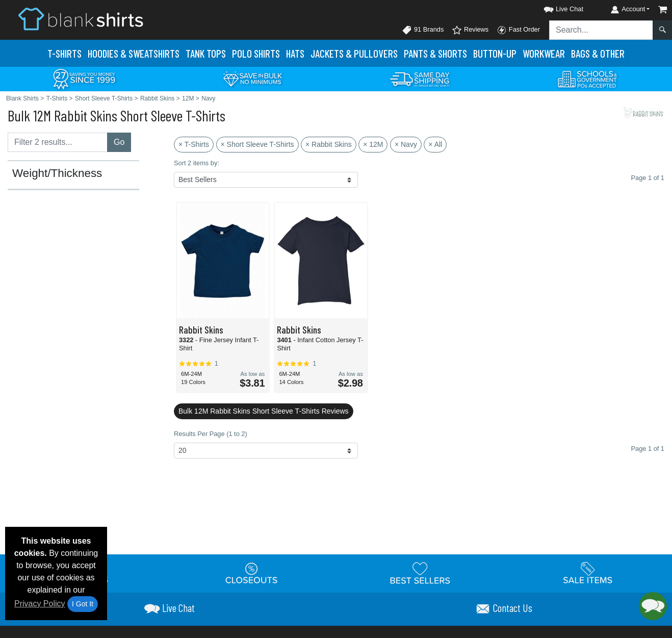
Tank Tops (206, 53)
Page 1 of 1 (648, 449)
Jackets (354, 53)
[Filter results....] (58, 142)
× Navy (406, 144)
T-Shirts (64, 53)
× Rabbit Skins (329, 144)
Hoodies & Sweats (134, 53)
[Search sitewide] (601, 30)
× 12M (373, 144)
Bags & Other (598, 53)
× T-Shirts (194, 144)
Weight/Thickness (57, 173)
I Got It (83, 604)
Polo (256, 53)
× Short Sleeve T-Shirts (257, 144)
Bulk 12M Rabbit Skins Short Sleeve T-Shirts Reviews (264, 411)
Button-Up (495, 53)
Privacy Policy (40, 604)
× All (435, 144)
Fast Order (518, 30)
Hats (295, 53)
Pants (435, 53)
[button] (554, 7)
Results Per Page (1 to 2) (211, 434)
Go (119, 142)
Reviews (470, 30)
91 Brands (423, 30)
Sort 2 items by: (197, 163)
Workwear (544, 53)
